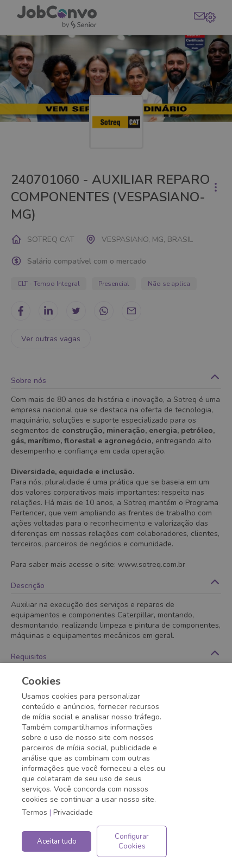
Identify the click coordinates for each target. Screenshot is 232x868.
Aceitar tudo (57, 841)
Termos (35, 812)
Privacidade (73, 812)
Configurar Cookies (132, 841)
